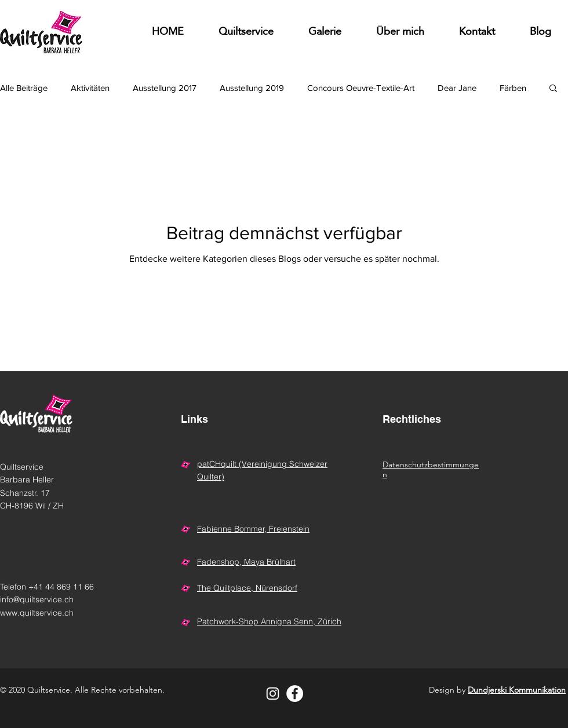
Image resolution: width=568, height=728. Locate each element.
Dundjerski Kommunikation (517, 690)
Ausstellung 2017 (165, 88)
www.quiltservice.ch (37, 613)
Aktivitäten (90, 88)
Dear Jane (457, 88)
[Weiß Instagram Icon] (273, 694)
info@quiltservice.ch (37, 599)
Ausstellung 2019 (252, 88)
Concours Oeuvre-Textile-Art (361, 88)
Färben (513, 88)
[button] (325, 32)
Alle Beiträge (24, 88)
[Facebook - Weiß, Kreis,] (295, 694)
